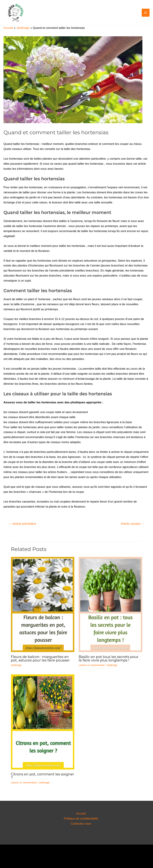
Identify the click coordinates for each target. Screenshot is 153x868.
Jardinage (16, 665)
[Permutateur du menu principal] (146, 13)
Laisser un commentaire (92, 665)
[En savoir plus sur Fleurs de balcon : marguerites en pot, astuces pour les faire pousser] (43, 604)
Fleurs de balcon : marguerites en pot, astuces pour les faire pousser (40, 659)
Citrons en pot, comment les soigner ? (43, 776)
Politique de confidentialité (81, 819)
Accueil (81, 814)
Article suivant (133, 524)
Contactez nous (81, 824)
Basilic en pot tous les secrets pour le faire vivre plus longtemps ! (109, 659)
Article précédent (22, 524)
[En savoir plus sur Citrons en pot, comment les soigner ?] (43, 722)
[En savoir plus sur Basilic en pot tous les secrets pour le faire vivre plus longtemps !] (110, 604)
